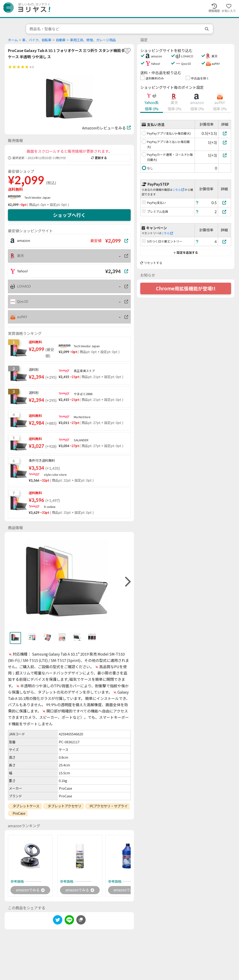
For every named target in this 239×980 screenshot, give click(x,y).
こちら (178, 190)
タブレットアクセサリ (65, 806)
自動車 (61, 40)
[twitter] (58, 921)
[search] (207, 29)
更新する (99, 158)
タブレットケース (26, 806)
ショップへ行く (69, 215)
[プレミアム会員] (225, 212)
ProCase (19, 813)
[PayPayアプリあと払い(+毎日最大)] (225, 142)
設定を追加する (186, 253)
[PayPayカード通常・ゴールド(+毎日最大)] (225, 155)
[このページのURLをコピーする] (81, 920)
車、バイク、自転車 (37, 40)
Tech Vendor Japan (37, 198)
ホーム (13, 40)
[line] (69, 921)
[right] (127, 582)
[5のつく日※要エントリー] (225, 242)
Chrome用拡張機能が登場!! (186, 288)
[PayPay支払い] (225, 203)
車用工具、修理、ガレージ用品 (93, 40)
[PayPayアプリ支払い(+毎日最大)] (225, 133)
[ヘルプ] (197, 203)
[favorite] (127, 51)
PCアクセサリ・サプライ (109, 806)
